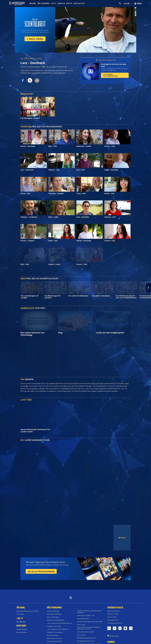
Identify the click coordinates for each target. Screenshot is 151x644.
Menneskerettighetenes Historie (86, 638)
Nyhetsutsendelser (22, 629)
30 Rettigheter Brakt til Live (86, 641)
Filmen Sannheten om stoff (85, 632)
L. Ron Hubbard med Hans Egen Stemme (59, 623)
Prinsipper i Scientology (54, 626)
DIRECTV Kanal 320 (113, 611)
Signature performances (54, 641)
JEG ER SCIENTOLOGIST (31, 59)
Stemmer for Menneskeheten (56, 620)
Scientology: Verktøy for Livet (86, 615)
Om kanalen (20, 614)
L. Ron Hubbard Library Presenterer (58, 629)
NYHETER (69, 3)
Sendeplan (21, 622)
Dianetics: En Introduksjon (55, 632)
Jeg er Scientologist (53, 635)
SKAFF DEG (79, 3)
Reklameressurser (22, 632)
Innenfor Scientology (53, 611)
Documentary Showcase (54, 638)
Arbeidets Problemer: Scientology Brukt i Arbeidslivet (89, 612)
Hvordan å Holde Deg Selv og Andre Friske (90, 622)
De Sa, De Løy (81, 635)
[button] (149, 288)
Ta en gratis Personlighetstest (110, 75)
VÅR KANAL (33, 3)
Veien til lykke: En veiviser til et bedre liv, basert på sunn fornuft (89, 628)
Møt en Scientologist (53, 617)
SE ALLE (122, 538)
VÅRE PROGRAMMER (44, 3)
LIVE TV (54, 3)
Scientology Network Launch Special (27, 611)
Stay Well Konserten (83, 619)
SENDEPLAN (61, 3)
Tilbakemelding (114, 636)
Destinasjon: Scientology (54, 614)
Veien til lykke (81, 625)
